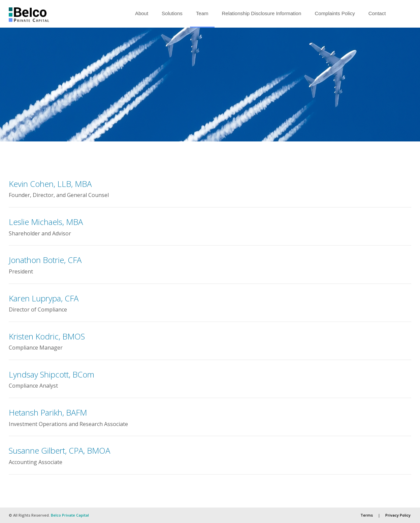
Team (202, 13)
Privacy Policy (398, 515)
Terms (367, 515)
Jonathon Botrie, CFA (45, 260)
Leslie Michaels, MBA (46, 222)
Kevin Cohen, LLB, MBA (50, 184)
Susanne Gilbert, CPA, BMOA (59, 450)
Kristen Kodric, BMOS (47, 336)
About (142, 13)
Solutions (172, 13)
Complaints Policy (335, 13)
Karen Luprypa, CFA (44, 298)
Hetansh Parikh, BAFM (48, 412)
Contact (377, 13)
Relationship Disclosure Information (262, 13)
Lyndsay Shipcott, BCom (52, 374)
